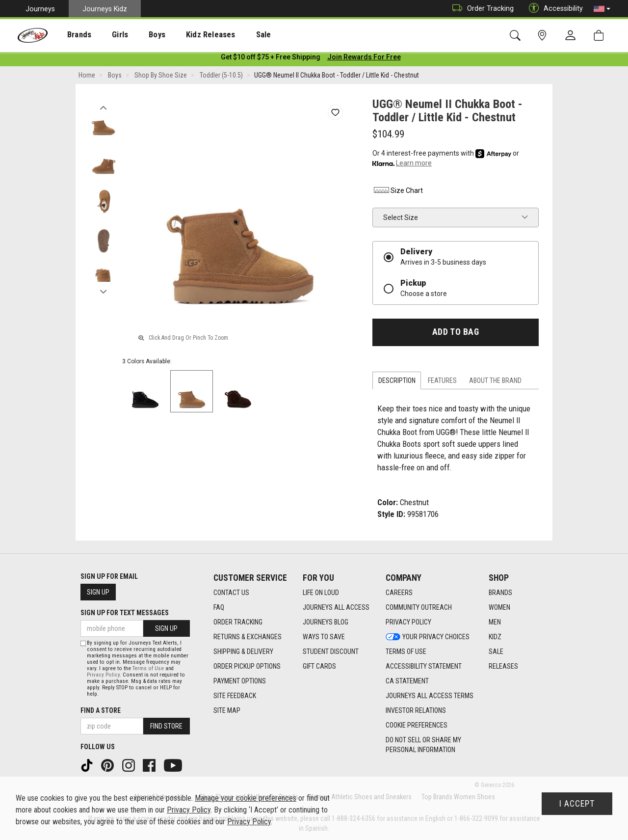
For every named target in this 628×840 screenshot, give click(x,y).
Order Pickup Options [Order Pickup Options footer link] (247, 666)
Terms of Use (148, 668)
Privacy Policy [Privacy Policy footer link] (408, 622)
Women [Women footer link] (499, 607)
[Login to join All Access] (271, 59)
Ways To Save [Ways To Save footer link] (324, 637)
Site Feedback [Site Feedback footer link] (235, 696)
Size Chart (398, 192)
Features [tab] (442, 382)
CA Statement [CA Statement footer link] (407, 681)
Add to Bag (456, 334)
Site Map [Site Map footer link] (227, 710)
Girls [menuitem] (107, 35)
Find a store (101, 710)
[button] (602, 9)
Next (103, 291)
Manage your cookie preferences (246, 798)
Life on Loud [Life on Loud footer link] (321, 593)
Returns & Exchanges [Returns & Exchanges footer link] (248, 637)
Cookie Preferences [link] (417, 725)
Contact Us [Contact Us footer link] (231, 593)
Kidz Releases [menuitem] (187, 35)
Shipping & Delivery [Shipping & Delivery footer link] (243, 651)
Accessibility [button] (553, 9)
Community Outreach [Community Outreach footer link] (419, 607)
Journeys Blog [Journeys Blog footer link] (326, 622)
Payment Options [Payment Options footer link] (240, 681)
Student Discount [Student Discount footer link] (331, 651)
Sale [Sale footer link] (496, 651)
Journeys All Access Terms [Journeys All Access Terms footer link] (430, 696)
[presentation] (71, 35)
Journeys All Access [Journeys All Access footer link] (336, 607)
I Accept (577, 804)
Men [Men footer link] (495, 622)
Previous (103, 107)
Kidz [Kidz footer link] (495, 637)
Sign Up (98, 592)
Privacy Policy (103, 675)
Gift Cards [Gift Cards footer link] (319, 666)
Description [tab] (397, 382)
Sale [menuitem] (235, 35)
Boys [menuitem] (139, 35)
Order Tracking (481, 9)
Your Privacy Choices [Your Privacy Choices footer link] (428, 637)
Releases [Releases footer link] (503, 666)
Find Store (166, 726)
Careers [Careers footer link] (399, 593)
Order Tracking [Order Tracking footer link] (238, 622)
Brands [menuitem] (71, 35)
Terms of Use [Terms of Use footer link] (406, 651)
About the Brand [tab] (495, 382)
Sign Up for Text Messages (125, 613)
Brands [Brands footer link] (500, 593)
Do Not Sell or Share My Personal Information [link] (423, 745)
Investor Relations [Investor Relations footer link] (416, 710)
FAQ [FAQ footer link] (219, 607)
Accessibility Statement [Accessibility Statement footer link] (424, 666)
